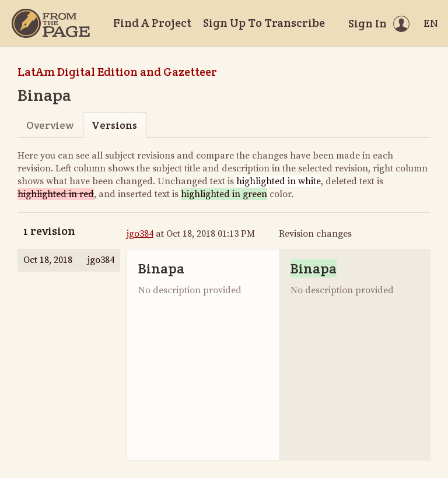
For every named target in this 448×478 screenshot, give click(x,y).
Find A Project (152, 23)
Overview (50, 125)
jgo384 (140, 234)
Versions (114, 125)
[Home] (51, 23)
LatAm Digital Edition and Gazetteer (117, 72)
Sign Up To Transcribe (264, 23)
